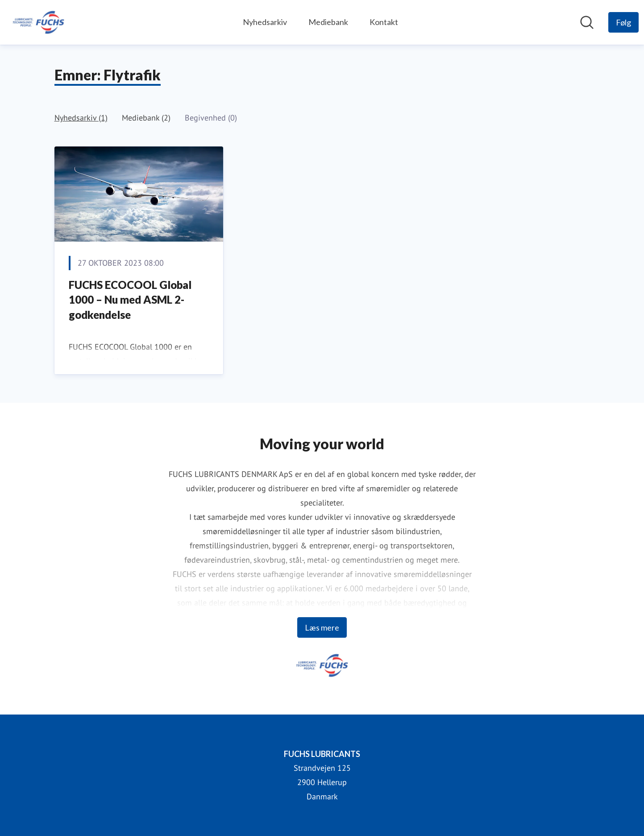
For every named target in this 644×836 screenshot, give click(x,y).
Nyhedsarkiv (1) (81, 118)
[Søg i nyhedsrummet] (587, 22)
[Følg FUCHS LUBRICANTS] (623, 22)
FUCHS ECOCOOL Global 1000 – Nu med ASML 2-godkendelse (130, 300)
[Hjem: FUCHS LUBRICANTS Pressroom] (38, 22)
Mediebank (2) (146, 118)
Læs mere (322, 627)
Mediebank (328, 22)
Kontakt (384, 22)
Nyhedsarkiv (265, 22)
